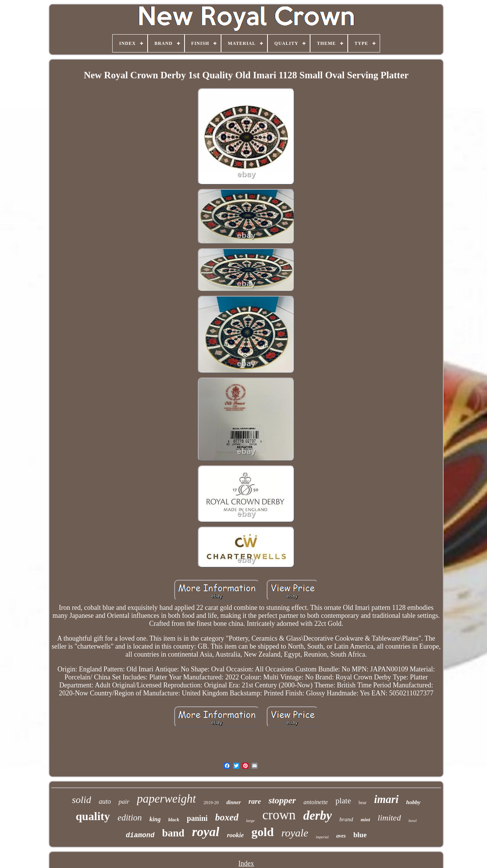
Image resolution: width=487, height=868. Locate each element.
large (251, 820)
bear (362, 803)
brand (346, 819)
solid (82, 800)
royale (295, 833)
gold (263, 832)
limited (389, 818)
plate (343, 801)
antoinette (316, 802)
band (173, 833)
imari (386, 799)
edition (130, 818)
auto (105, 801)
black (174, 820)
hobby (414, 802)
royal (206, 832)
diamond (140, 835)
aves (341, 836)
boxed (227, 817)
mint (365, 820)
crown (279, 815)
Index (246, 863)
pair (124, 802)
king (155, 819)
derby (318, 816)
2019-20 (211, 803)
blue (360, 835)
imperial (322, 837)
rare (255, 801)
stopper (282, 800)
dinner (234, 802)
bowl (413, 820)
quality (93, 816)
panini (197, 818)
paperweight (166, 799)
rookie (235, 835)
